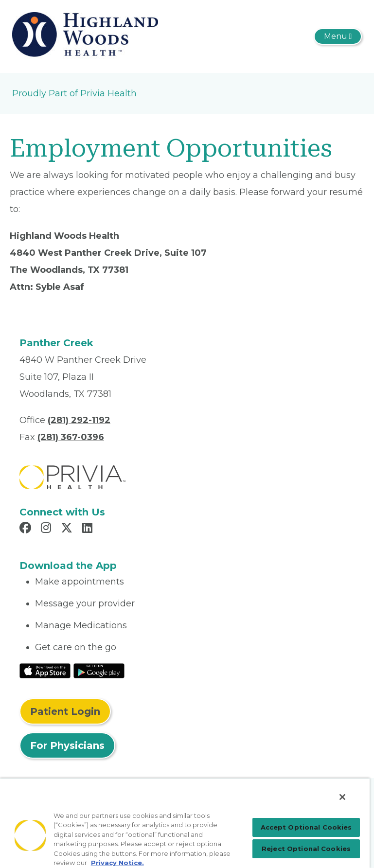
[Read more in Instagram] (47, 529)
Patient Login (65, 711)
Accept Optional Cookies (306, 827)
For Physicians (67, 745)
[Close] (342, 797)
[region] (185, 823)
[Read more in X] (68, 529)
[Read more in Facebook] (27, 529)
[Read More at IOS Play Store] (45, 670)
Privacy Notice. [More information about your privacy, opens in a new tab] (117, 863)
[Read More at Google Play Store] (99, 670)
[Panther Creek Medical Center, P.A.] (85, 36)
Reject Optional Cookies (306, 849)
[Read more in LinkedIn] (89, 529)
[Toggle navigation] (338, 36)
